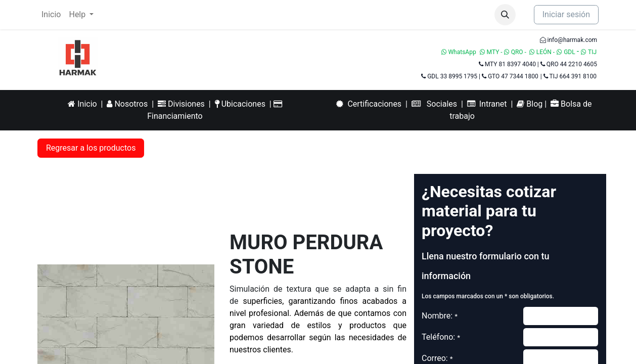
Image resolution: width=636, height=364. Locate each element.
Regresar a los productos (91, 148)
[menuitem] (51, 15)
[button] (505, 15)
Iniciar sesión (566, 14)
